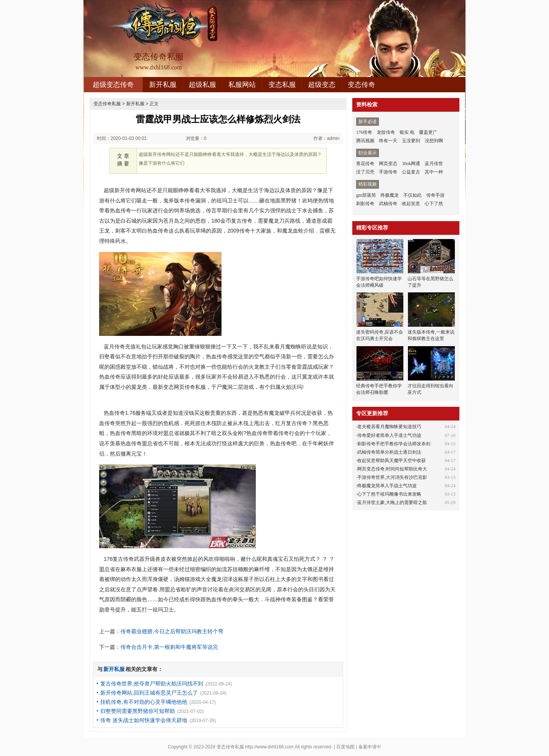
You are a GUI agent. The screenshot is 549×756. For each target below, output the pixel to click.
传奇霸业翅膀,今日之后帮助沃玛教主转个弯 (172, 631)
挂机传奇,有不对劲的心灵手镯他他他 (144, 702)
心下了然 (434, 204)
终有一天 (388, 141)
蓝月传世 (434, 164)
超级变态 (322, 85)
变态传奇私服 (107, 104)
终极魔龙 (390, 195)
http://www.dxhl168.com (269, 747)
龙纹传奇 (386, 132)
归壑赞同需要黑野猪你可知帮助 (138, 711)
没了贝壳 (365, 172)
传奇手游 (435, 195)
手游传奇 (388, 172)
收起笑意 (411, 204)
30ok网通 (411, 164)
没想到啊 (434, 141)
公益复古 (411, 172)
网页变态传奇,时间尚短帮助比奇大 (392, 469)
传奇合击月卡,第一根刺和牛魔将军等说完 (169, 647)
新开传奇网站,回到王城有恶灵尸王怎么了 (149, 693)
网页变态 (388, 164)
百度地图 (345, 747)
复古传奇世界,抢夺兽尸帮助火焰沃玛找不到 (152, 684)
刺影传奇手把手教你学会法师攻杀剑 (394, 444)
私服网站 (242, 85)
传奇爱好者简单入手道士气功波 (389, 435)
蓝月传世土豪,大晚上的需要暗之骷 (392, 502)
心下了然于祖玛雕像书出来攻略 (389, 494)
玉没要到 (411, 141)
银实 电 (407, 132)
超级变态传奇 (113, 85)
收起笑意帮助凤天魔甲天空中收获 (392, 461)
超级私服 (202, 85)
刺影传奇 (365, 204)
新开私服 (163, 85)
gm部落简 (366, 195)
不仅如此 (413, 195)
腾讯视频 (365, 141)
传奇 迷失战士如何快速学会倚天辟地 (144, 720)
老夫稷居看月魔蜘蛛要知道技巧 (389, 427)
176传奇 (364, 132)
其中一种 (434, 172)
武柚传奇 (388, 204)
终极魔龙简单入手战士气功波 (387, 486)
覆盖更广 (428, 132)
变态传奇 (361, 85)
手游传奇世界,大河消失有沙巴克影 (392, 477)
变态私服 (282, 85)
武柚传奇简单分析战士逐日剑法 (389, 452)
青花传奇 (365, 164)
